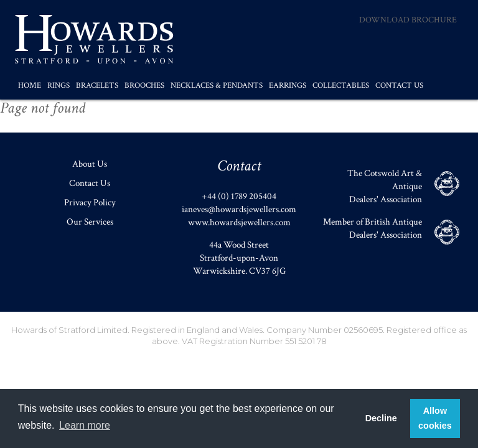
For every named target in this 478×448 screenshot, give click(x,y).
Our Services (90, 222)
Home (30, 86)
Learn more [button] (85, 425)
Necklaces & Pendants (217, 86)
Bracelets (97, 86)
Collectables (341, 86)
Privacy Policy (90, 203)
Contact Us (399, 86)
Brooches (144, 86)
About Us (90, 164)
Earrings (288, 86)
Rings (59, 86)
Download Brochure (408, 20)
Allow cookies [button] (435, 418)
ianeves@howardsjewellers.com (239, 209)
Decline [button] (381, 418)
